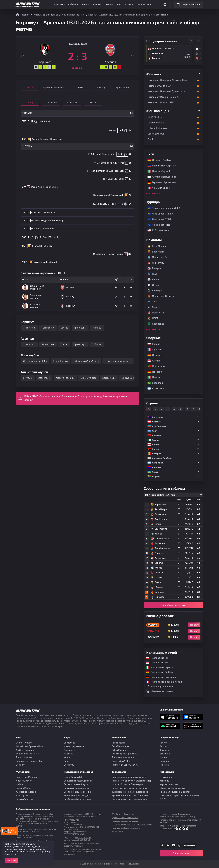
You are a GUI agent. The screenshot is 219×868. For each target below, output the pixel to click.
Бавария (154, 268)
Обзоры (97, 5)
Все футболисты (24, 799)
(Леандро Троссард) (114, 171)
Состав (64, 328)
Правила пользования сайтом (175, 792)
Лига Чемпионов (120, 746)
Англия (152, 361)
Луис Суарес (23, 796)
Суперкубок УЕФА (121, 761)
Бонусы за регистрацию (76, 788)
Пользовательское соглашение (126, 821)
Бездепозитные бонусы (76, 784)
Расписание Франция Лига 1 (163, 682)
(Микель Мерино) (115, 254)
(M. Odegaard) (94, 154)
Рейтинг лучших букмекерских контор (132, 781)
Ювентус (155, 290)
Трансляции (122, 88)
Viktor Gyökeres (88, 378)
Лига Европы (118, 743)
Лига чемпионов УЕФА (35, 361)
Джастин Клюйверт (54, 221)
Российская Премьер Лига (30, 761)
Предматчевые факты (55, 88)
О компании (166, 777)
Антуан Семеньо (40, 139)
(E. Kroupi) (36, 229)
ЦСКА (153, 318)
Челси (153, 279)
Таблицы (97, 328)
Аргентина (154, 388)
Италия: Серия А (157, 171)
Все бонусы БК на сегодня (77, 799)
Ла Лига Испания (25, 750)
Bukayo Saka (128, 378)
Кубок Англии (60, 361)
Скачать (109, 5)
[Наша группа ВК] (168, 845)
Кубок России (119, 750)
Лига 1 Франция (24, 757)
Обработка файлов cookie (173, 788)
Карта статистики (169, 784)
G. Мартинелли (95, 171)
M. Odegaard (99, 254)
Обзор (30, 103)
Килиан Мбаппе (24, 788)
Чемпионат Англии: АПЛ (118, 361)
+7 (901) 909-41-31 (83, 838)
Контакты (165, 781)
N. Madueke (109, 179)
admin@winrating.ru (94, 849)
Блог (119, 5)
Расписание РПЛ (156, 658)
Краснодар (156, 324)
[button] (173, 417)
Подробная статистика (173, 605)
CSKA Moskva (155, 117)
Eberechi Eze (109, 378)
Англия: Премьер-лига (160, 177)
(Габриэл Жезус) (115, 163)
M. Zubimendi (117, 195)
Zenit (150, 139)
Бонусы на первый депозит (78, 781)
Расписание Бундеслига (160, 677)
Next (198, 40)
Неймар (20, 784)
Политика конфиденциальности (126, 828)
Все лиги (21, 765)
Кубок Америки (157, 230)
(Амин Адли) (38, 187)
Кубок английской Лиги (86, 361)
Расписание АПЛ (156, 663)
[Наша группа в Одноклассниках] (179, 845)
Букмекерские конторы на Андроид (130, 799)
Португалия (155, 366)
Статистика (59, 5)
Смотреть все (153, 194)
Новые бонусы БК (73, 777)
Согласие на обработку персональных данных (179, 797)
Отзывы (129, 5)
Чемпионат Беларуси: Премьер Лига (167, 80)
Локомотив (156, 313)
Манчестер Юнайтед (161, 296)
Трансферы (80, 328)
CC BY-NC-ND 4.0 (174, 829)
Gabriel (113, 131)
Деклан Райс (109, 154)
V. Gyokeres (100, 163)
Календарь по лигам (160, 687)
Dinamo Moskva (156, 123)
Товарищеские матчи (123, 757)
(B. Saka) (120, 179)
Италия (152, 377)
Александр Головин (26, 792)
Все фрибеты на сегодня (76, 796)
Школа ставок (144, 5)
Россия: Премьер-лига (161, 166)
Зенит (153, 302)
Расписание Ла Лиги (158, 672)
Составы (72, 103)
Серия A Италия (24, 743)
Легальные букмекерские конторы (129, 788)
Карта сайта (117, 832)
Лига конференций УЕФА (125, 754)
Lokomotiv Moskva (157, 128)
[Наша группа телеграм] (162, 845)
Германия (153, 372)
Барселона (156, 252)
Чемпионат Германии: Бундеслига (166, 91)
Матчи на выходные (159, 692)
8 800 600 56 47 (85, 840)
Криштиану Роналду (27, 777)
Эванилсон (45, 121)
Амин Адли (40, 262)
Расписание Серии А (158, 667)
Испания (155, 355)
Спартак (154, 307)
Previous (192, 40)
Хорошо (11, 861)
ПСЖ (153, 274)
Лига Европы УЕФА (159, 214)
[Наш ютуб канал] (174, 845)
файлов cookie (12, 854)
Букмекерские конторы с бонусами (130, 796)
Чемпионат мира (157, 225)
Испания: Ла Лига (159, 160)
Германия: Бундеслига (160, 182)
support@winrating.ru (73, 846)
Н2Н (80, 88)
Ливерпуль (156, 263)
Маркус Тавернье (65, 378)
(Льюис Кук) (37, 221)
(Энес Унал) (37, 213)
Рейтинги (73, 5)
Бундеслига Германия (27, 754)
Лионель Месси (24, 781)
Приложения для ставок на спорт (129, 777)
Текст (93, 103)
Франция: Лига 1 (157, 188)
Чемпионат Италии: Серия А (163, 97)
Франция (153, 350)
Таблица (101, 88)
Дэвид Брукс (51, 187)
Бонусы (86, 5)
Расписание (48, 328)
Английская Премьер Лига (30, 746)
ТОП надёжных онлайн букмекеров (130, 792)
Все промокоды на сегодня (78, 792)
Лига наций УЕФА (158, 219)
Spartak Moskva (156, 134)
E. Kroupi (44, 237)
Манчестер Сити (159, 257)
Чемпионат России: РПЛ (161, 102)
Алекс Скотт (48, 229)
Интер (153, 285)
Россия (152, 344)
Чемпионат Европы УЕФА (162, 208)
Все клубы (69, 765)
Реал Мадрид (157, 246)
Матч (30, 88)
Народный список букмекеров (127, 784)
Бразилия (154, 383)
